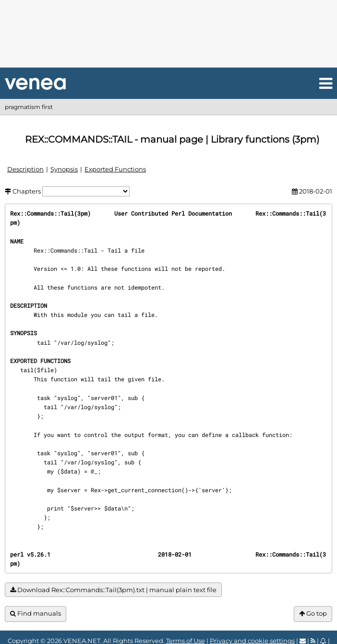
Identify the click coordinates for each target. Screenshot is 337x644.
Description (25, 169)
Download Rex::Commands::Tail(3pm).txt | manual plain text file (113, 590)
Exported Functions (115, 169)
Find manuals (36, 614)
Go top (313, 614)
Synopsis (64, 169)
